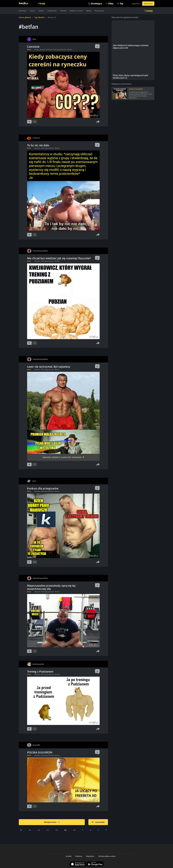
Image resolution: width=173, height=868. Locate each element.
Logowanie (136, 4)
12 (57, 830)
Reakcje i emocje (76, 11)
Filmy (111, 4)
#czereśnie (50, 50)
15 (30, 830)
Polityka (63, 11)
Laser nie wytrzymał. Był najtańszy (49, 367)
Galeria (41, 11)
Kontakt (69, 856)
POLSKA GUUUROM (40, 752)
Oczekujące (96, 4)
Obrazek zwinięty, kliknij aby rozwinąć (62, 457)
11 (65, 830)
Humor (32, 11)
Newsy (89, 11)
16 (21, 830)
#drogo (37, 50)
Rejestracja (148, 4)
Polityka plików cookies (107, 856)
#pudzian (43, 50)
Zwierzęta (23, 11)
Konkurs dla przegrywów (43, 488)
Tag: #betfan (39, 17)
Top (121, 4)
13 (48, 830)
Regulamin (90, 856)
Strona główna (25, 17)
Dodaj (42, 4)
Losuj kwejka (98, 822)
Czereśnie (33, 47)
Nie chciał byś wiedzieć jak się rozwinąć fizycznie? (59, 258)
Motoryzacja (99, 11)
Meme (29, 50)
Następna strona (52, 822)
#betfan (70, 50)
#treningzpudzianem (60, 50)
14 (39, 830)
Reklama (79, 856)
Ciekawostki (52, 11)
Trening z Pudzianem (40, 672)
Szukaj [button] (149, 11)
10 (74, 830)
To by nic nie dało (38, 145)
